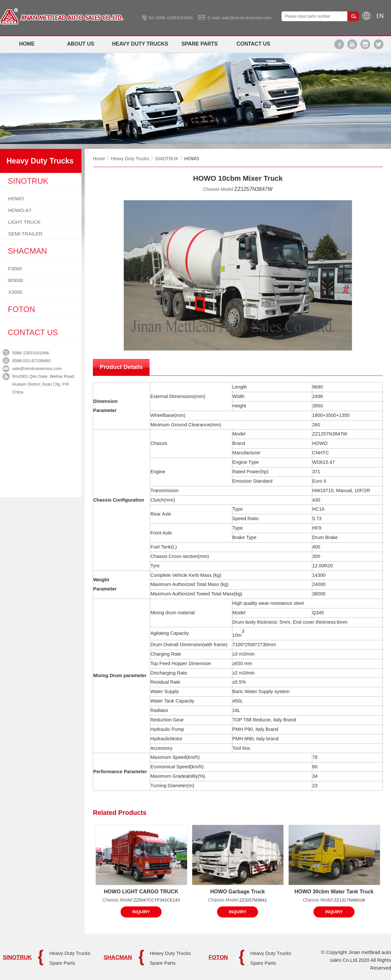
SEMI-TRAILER (25, 234)
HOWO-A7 (20, 210)
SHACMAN (118, 957)
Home (27, 44)
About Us (81, 44)
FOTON (218, 957)
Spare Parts (200, 44)
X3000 (15, 292)
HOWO (16, 199)
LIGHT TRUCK (24, 222)
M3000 (16, 280)
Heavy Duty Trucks (140, 44)
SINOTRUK (167, 159)
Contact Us (253, 44)
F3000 (15, 269)
